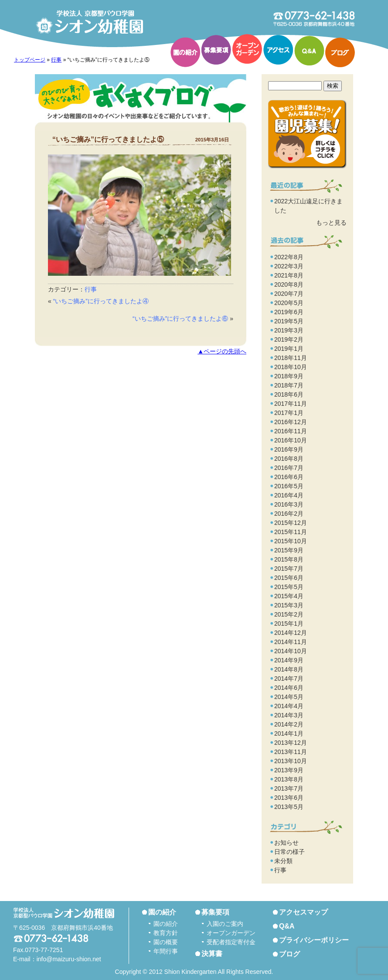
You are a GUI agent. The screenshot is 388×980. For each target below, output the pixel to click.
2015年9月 (289, 550)
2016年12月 (291, 422)
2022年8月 (289, 257)
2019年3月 (289, 330)
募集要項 (216, 50)
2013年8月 (289, 779)
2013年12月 (291, 743)
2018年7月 (289, 385)
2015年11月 (291, 532)
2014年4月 (289, 706)
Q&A (309, 51)
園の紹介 (185, 52)
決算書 (212, 954)
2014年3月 (289, 715)
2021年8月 (289, 275)
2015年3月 (289, 605)
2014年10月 (291, 651)
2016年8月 (289, 459)
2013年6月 (289, 798)
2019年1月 (289, 349)
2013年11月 (291, 752)
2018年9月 (289, 376)
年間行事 (166, 951)
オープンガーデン (247, 49)
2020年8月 (289, 284)
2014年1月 (289, 733)
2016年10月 (291, 440)
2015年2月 (289, 614)
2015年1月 (289, 624)
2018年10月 (291, 367)
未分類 (283, 861)
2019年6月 (289, 312)
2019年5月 (289, 321)
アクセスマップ (303, 912)
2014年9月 (289, 660)
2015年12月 (291, 523)
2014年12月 (291, 633)
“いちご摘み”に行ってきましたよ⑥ (180, 319)
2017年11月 (291, 404)
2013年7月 (289, 788)
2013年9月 (289, 770)
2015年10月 (291, 541)
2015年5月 (289, 587)
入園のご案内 (225, 924)
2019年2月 (289, 339)
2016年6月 (289, 477)
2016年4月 (289, 495)
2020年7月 (289, 294)
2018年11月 (291, 358)
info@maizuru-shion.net (69, 959)
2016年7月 (289, 468)
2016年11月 (291, 431)
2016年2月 (289, 514)
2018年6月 (289, 394)
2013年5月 (289, 807)
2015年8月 (289, 559)
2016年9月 (289, 449)
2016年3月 (289, 504)
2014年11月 (291, 642)
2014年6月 (289, 688)
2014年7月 (289, 678)
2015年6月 (289, 578)
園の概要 (166, 942)
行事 (56, 60)
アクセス (278, 50)
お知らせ (286, 843)
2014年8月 (289, 669)
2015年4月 (289, 596)
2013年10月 (291, 761)
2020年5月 (289, 303)
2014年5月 (289, 697)
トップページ (30, 60)
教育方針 (166, 933)
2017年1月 (289, 413)
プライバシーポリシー (314, 940)
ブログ (340, 52)
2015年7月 (289, 569)
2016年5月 (289, 486)
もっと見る (331, 223)
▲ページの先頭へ (222, 351)
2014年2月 (289, 724)
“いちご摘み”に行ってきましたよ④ (101, 301)
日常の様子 (289, 852)
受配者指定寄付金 (231, 942)
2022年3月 (289, 266)
